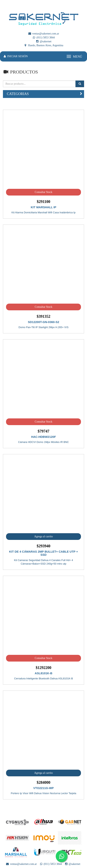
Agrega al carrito (43, 536)
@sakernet (43, 41)
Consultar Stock (44, 192)
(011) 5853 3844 (43, 38)
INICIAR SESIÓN (15, 56)
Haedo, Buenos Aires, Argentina (43, 45)
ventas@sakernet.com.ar (43, 34)
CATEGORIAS (18, 94)
